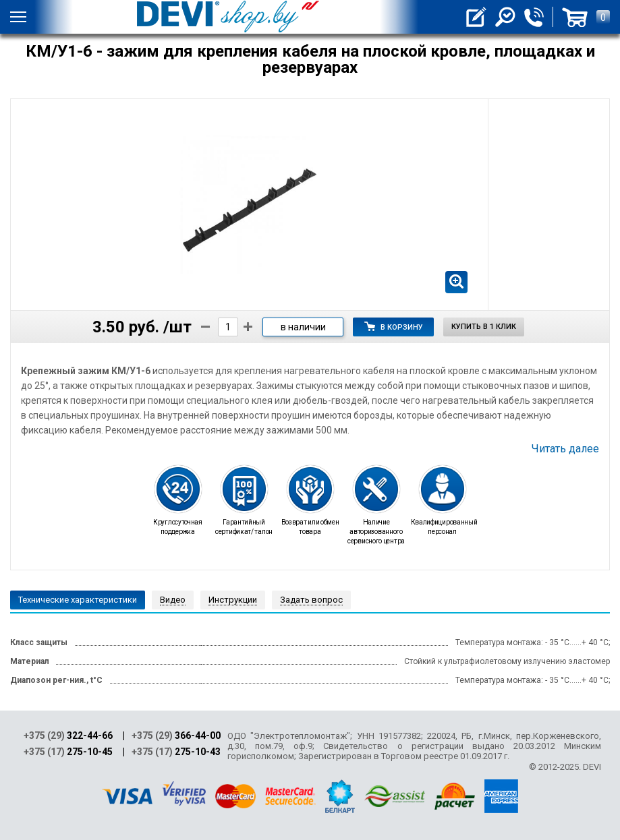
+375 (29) (68, 736)
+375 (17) (68, 752)
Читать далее (565, 449)
